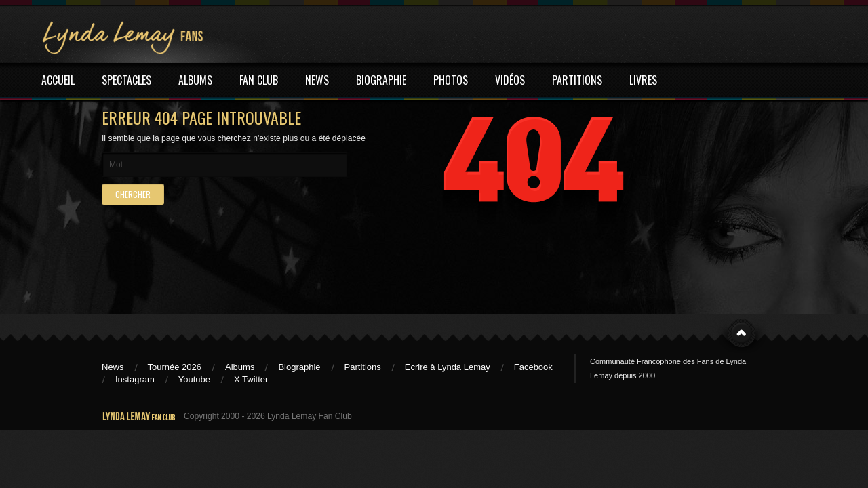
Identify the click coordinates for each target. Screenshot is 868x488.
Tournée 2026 (175, 367)
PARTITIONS (577, 80)
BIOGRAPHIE (381, 80)
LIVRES (643, 80)
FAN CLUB (259, 80)
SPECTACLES (126, 80)
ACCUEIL (58, 80)
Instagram (135, 379)
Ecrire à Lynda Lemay (448, 367)
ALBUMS (195, 80)
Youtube (194, 379)
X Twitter (251, 379)
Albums (240, 367)
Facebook (533, 367)
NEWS (317, 80)
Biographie (299, 367)
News (113, 367)
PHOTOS (451, 80)
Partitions (363, 367)
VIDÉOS (510, 80)
